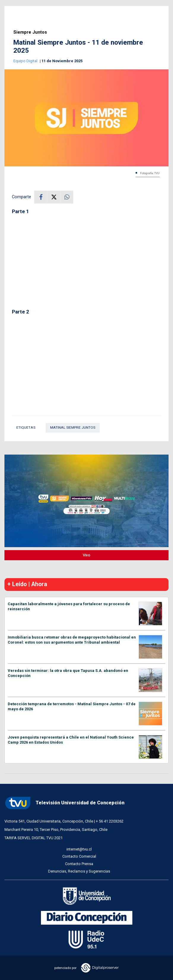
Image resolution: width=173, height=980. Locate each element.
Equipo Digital (26, 61)
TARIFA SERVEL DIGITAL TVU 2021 (34, 838)
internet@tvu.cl (79, 849)
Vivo (86, 555)
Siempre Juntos (30, 32)
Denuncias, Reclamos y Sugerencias (79, 871)
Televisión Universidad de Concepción (64, 803)
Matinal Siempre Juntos (73, 427)
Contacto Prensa (79, 864)
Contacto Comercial (79, 856)
